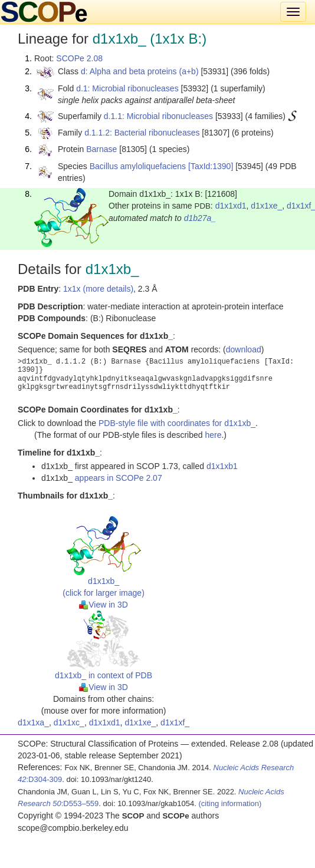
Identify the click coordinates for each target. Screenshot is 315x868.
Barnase (101, 149)
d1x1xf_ (175, 722)
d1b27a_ (200, 218)
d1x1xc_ (69, 722)
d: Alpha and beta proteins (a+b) (140, 71)
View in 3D (104, 605)
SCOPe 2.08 (79, 58)
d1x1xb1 (222, 466)
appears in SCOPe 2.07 (119, 478)
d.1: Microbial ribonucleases (127, 88)
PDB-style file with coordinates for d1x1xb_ (177, 423)
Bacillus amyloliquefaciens (138, 166)
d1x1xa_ (33, 722)
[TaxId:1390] (211, 166)
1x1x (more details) (98, 289)
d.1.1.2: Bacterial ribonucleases (142, 133)
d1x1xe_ (266, 206)
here (213, 435)
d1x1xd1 (231, 206)
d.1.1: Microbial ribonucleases (158, 116)
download (244, 349)
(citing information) (230, 803)
